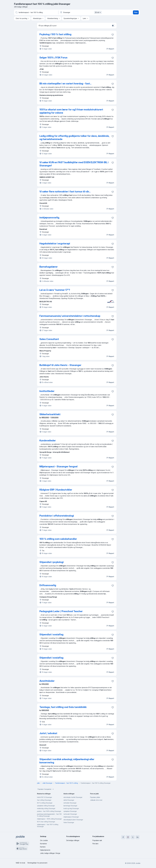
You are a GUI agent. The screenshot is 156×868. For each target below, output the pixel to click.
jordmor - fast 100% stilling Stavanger (49, 811)
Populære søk (97, 840)
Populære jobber (95, 797)
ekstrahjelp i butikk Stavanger (73, 797)
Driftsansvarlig (48, 585)
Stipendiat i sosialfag (51, 634)
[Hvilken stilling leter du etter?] (36, 12)
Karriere (43, 847)
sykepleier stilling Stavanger (46, 806)
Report (110, 49)
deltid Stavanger (69, 800)
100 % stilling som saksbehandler (58, 539)
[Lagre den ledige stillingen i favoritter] (113, 35)
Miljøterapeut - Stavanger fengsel (58, 466)
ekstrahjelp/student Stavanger (73, 820)
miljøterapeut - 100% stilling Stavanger (49, 819)
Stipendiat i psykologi (52, 562)
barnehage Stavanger (70, 806)
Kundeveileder (48, 440)
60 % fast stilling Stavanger (46, 822)
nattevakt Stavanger (70, 814)
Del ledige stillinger (73, 840)
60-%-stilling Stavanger (45, 803)
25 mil (98, 12)
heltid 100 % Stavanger (44, 797)
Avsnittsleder (47, 681)
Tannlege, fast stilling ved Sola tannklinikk (63, 707)
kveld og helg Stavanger (71, 808)
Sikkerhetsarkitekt (50, 414)
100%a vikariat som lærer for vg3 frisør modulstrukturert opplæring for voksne (71, 111)
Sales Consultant (49, 339)
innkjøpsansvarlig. (50, 218)
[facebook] (123, 837)
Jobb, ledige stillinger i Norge (50, 853)
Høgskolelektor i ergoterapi (55, 244)
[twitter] (133, 837)
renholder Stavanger (70, 803)
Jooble (138, 863)
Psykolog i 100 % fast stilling (55, 34)
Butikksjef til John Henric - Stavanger (60, 365)
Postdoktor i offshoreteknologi (57, 516)
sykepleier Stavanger (70, 811)
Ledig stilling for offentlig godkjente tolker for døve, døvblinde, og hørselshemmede (74, 138)
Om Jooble (44, 840)
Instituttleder (47, 391)
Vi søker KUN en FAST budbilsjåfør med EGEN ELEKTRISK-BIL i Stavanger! (74, 164)
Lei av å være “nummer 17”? (55, 290)
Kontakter (43, 844)
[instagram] (128, 837)
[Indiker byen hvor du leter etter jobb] (81, 12)
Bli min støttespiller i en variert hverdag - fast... (65, 84)
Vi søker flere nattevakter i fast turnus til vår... (65, 192)
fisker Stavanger (69, 822)
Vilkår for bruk (20, 863)
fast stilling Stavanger (44, 800)
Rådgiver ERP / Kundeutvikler (56, 490)
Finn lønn (95, 844)
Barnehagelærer (49, 267)
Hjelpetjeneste (45, 850)
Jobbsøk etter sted (96, 800)
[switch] (113, 26)
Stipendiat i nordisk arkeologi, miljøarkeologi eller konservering (67, 761)
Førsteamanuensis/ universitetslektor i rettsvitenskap (70, 316)
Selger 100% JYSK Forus (53, 58)
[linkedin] (138, 837)
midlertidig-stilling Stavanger (46, 808)
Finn (136, 12)
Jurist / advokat (48, 733)
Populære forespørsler (46, 789)
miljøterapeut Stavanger (71, 817)
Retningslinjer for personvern (37, 863)
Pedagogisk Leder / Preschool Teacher (61, 611)
